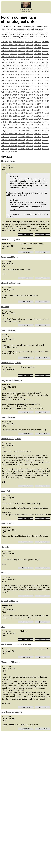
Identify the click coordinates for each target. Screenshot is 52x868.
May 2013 (29, 74)
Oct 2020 (21, 119)
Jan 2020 (45, 113)
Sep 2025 (13, 149)
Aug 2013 (5, 77)
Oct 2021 (21, 125)
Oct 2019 (21, 113)
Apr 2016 (21, 92)
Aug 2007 (13, 42)
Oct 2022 (21, 131)
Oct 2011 (21, 65)
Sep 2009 (13, 54)
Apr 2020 (21, 116)
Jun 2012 (38, 68)
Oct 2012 (21, 71)
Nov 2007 (29, 42)
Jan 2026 (45, 149)
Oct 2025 (21, 149)
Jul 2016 (45, 92)
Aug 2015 (5, 89)
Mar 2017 (13, 98)
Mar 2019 (13, 110)
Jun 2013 (38, 74)
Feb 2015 (5, 86)
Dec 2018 (38, 107)
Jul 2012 (45, 68)
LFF (3, 627)
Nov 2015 (29, 89)
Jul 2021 (45, 122)
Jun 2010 (38, 57)
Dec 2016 (38, 95)
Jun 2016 (38, 92)
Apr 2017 (21, 98)
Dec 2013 (38, 77)
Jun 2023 (38, 134)
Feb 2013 (5, 74)
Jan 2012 (45, 65)
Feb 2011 (5, 62)
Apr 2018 (21, 104)
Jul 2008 (45, 45)
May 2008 (29, 45)
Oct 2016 (21, 95)
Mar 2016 (13, 92)
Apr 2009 (21, 51)
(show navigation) (26, 12)
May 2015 (29, 86)
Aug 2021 (5, 125)
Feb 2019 (5, 110)
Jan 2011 (45, 60)
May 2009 (29, 51)
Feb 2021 (5, 122)
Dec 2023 (38, 137)
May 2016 (29, 92)
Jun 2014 (38, 80)
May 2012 (29, 68)
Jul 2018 (45, 104)
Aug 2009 (5, 54)
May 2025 (29, 146)
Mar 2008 (13, 45)
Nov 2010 (29, 60)
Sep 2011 (13, 65)
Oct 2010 (21, 60)
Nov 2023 (29, 137)
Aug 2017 (5, 101)
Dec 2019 (38, 113)
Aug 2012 (5, 71)
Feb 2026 (5, 152)
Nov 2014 (29, 83)
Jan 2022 (45, 125)
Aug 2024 (5, 143)
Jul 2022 (45, 128)
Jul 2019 (45, 110)
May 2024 (29, 140)
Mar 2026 (13, 152)
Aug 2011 (5, 65)
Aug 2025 (5, 149)
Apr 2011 (21, 62)
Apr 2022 (21, 128)
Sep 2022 (13, 131)
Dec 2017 (38, 101)
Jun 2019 (38, 110)
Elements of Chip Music (11, 239)
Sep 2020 (13, 119)
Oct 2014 (21, 83)
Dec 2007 (37, 42)
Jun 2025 (38, 146)
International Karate (9, 257)
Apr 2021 (21, 122)
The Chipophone (8, 161)
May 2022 (29, 128)
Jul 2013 (45, 74)
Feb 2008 (5, 45)
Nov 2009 (29, 54)
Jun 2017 (38, 98)
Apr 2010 (21, 57)
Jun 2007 (5, 42)
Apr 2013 (21, 74)
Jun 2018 (38, 104)
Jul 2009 (45, 51)
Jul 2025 (45, 146)
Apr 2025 (21, 146)
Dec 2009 (38, 54)
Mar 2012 (13, 68)
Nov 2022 (29, 131)
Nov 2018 (29, 107)
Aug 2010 (5, 60)
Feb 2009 (5, 51)
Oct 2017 (21, 101)
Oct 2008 (21, 48)
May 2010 (29, 57)
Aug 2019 (5, 113)
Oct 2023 (21, 137)
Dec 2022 (38, 131)
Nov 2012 (29, 71)
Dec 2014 (38, 83)
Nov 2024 (29, 143)
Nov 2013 (29, 77)
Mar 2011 (13, 62)
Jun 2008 (38, 45)
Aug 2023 (5, 137)
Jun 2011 (37, 62)
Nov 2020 (29, 119)
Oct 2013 (21, 77)
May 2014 (29, 80)
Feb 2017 (5, 98)
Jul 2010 (45, 57)
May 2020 (29, 116)
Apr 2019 (21, 110)
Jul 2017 (45, 98)
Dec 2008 (38, 48)
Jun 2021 (38, 122)
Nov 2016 (29, 95)
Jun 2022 (38, 128)
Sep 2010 (13, 60)
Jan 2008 (45, 42)
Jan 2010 (45, 54)
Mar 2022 (13, 128)
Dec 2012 (38, 71)
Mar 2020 (13, 116)
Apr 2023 (21, 134)
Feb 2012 (5, 68)
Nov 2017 (29, 101)
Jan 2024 (45, 137)
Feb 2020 (5, 116)
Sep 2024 (13, 143)
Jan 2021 (45, 119)
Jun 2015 (38, 86)
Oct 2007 (21, 42)
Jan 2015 (45, 83)
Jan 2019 (45, 107)
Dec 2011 (37, 65)
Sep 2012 (13, 71)
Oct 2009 (21, 54)
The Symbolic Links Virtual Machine (16, 644)
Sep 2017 (13, 101)
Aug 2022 (5, 131)
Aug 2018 (5, 107)
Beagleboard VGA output (11, 380)
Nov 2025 (29, 149)
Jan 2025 (45, 143)
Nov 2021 (29, 125)
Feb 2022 (5, 128)
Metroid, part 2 (7, 523)
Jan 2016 (45, 89)
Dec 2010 (38, 60)
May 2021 (29, 122)
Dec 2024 (38, 143)
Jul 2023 (45, 134)
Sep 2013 (13, 77)
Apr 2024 (21, 140)
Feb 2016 (5, 92)
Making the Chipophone (11, 662)
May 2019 (29, 110)
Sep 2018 (13, 107)
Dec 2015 (38, 89)
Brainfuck (5, 307)
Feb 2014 (5, 80)
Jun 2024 (38, 140)
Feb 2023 (5, 134)
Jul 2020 (45, 116)
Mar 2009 (13, 51)
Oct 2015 (21, 89)
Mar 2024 (13, 140)
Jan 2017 (45, 95)
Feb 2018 (5, 104)
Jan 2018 (45, 101)
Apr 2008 (21, 45)
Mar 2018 (13, 104)
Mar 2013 (13, 74)
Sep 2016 (13, 95)
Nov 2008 (29, 48)
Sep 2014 (13, 83)
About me (5, 573)
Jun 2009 (38, 51)
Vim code (5, 547)
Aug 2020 (5, 119)
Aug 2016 (5, 95)
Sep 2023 (13, 137)
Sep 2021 (13, 125)
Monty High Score (8, 330)
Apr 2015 (21, 86)
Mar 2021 (13, 122)
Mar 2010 (13, 57)
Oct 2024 (21, 143)
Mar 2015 (13, 86)
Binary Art (5, 491)
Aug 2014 (5, 83)
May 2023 (29, 134)
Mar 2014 (13, 80)
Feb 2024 (5, 140)
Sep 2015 (13, 89)
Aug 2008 (5, 48)
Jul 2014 (45, 80)
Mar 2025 (13, 146)
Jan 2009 (45, 48)
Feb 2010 (5, 57)
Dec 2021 (38, 125)
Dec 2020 (38, 119)
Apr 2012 (21, 68)
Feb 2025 (5, 146)
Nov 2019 (29, 113)
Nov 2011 (29, 65)
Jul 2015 (45, 86)
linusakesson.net (26, 10)
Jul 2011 (45, 62)
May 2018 (29, 104)
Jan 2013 (45, 71)
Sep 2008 (13, 48)
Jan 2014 (45, 77)
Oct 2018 (21, 107)
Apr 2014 (21, 80)
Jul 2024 (45, 140)
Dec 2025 (38, 149)
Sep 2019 (13, 113)
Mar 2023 (13, 134)
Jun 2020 (38, 116)
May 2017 (29, 98)
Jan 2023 (45, 131)
